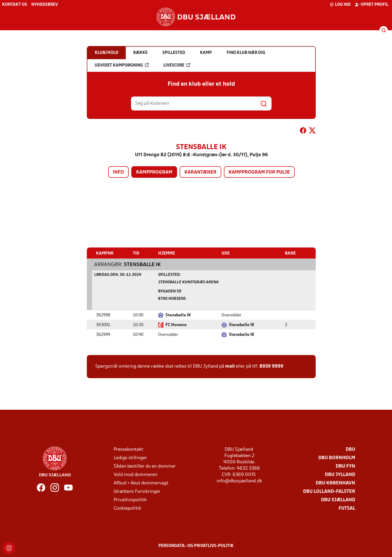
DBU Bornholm (337, 458)
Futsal (347, 508)
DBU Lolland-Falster (329, 491)
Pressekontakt (128, 449)
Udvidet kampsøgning (122, 65)
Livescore (177, 65)
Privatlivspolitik (130, 500)
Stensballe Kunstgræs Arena (188, 282)
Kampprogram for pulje (259, 172)
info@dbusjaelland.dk (239, 481)
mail (230, 366)
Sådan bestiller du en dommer (145, 466)
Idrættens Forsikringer (137, 491)
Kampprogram (154, 172)
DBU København (335, 483)
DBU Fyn (345, 466)
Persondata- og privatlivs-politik (196, 546)
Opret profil (372, 4)
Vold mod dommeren (135, 475)
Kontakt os (15, 5)
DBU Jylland (340, 475)
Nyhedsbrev (45, 5)
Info (118, 172)
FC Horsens (176, 325)
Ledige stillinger (130, 458)
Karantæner (200, 172)
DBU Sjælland (338, 500)
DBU (350, 449)
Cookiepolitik (127, 508)
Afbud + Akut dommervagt (141, 483)
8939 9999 (271, 366)
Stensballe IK (142, 265)
